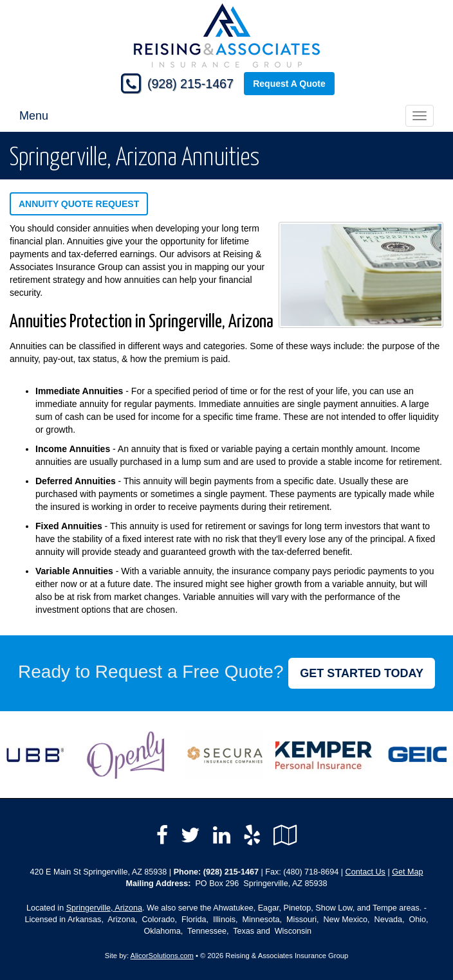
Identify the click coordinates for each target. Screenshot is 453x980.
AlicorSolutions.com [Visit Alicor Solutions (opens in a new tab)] (162, 956)
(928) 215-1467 (190, 84)
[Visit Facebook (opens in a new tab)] (162, 835)
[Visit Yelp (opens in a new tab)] (252, 835)
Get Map (407, 872)
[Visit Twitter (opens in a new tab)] (190, 835)
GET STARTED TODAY (362, 673)
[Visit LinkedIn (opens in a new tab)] (222, 835)
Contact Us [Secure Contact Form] (365, 872)
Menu (34, 116)
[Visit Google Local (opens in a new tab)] (285, 835)
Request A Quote (289, 84)
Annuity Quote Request (79, 204)
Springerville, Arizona (104, 908)
